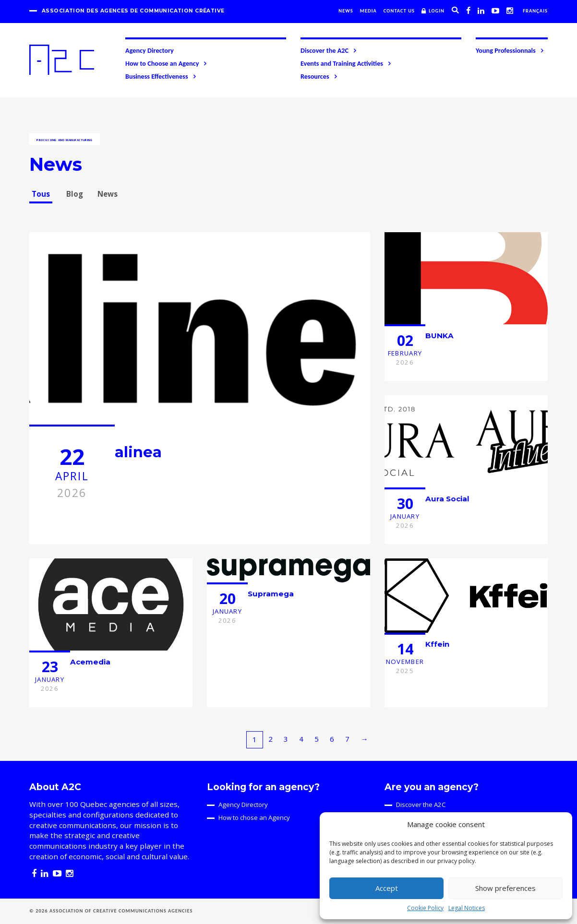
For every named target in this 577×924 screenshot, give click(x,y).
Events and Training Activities (346, 63)
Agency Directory (150, 50)
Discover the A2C (329, 50)
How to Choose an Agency (167, 63)
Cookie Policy (425, 908)
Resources (319, 76)
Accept (387, 888)
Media (368, 11)
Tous (41, 194)
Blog (75, 194)
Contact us (399, 11)
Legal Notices (467, 908)
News (346, 11)
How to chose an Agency (254, 817)
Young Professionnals (510, 50)
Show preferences (505, 888)
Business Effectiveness (161, 76)
